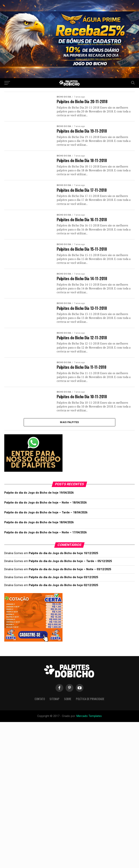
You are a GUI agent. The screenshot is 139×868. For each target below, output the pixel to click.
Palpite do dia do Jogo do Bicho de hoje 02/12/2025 (63, 590)
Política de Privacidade (90, 704)
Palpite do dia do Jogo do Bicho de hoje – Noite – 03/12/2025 (70, 574)
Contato (40, 704)
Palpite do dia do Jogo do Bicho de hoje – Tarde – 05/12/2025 (70, 566)
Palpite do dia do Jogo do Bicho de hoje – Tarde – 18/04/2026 (46, 518)
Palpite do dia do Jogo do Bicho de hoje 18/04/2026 (39, 527)
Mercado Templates (89, 721)
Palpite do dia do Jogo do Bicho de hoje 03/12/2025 (63, 582)
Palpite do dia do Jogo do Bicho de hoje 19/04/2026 (39, 498)
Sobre (68, 704)
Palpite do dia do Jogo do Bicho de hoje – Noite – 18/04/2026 (45, 508)
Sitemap (54, 704)
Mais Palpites (69, 427)
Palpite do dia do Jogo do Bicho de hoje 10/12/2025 (63, 558)
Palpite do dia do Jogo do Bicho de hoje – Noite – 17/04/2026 (45, 537)
